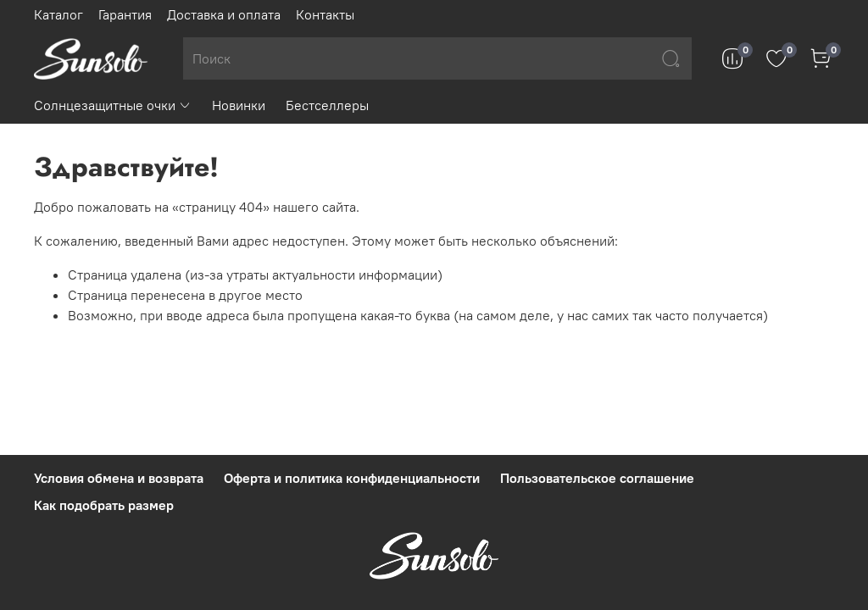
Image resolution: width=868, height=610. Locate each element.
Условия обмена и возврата (119, 478)
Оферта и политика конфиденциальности (352, 478)
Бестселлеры (327, 105)
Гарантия (125, 14)
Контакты (325, 14)
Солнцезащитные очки (113, 105)
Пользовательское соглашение (597, 478)
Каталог (58, 14)
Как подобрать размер (104, 505)
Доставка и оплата (224, 14)
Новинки (239, 105)
